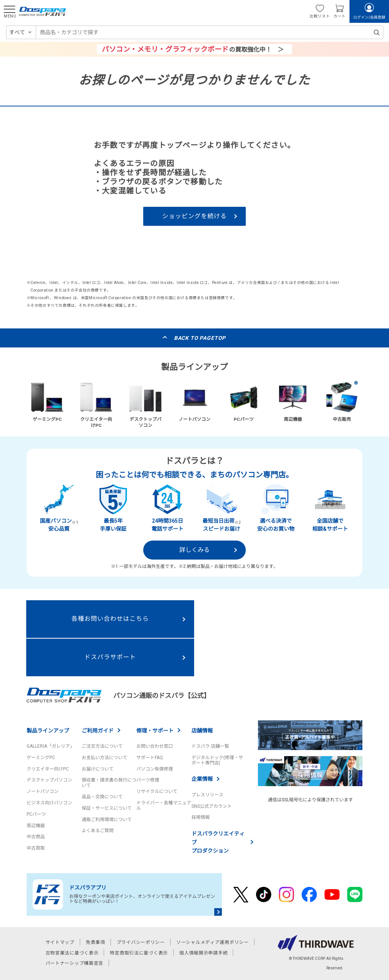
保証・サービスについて (107, 808)
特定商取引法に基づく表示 (139, 953)
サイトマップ (60, 942)
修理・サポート (155, 731)
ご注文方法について (102, 746)
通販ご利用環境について (107, 820)
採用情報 (201, 817)
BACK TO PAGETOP (200, 338)
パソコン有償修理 (155, 769)
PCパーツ (36, 814)
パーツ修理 (148, 780)
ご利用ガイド (98, 731)
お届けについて (98, 769)
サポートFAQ (150, 758)
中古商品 (36, 837)
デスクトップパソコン (49, 780)
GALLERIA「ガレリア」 (51, 746)
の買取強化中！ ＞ (193, 49)
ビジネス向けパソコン (49, 803)
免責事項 (96, 942)
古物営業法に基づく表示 (72, 953)
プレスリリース (207, 795)
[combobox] (210, 32)
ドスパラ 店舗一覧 (210, 746)
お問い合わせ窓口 (155, 746)
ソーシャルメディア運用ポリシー (213, 942)
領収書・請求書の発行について (109, 783)
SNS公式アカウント (212, 806)
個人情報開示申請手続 (203, 953)
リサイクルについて (157, 791)
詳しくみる (194, 550)
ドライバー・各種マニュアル (164, 806)
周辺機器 (36, 826)
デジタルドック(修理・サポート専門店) (217, 760)
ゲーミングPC (41, 758)
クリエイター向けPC (48, 769)
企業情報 (202, 779)
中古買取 (36, 848)
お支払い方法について (104, 758)
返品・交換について (102, 797)
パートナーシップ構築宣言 (75, 963)
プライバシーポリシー (141, 942)
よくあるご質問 (98, 831)
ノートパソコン (43, 791)
